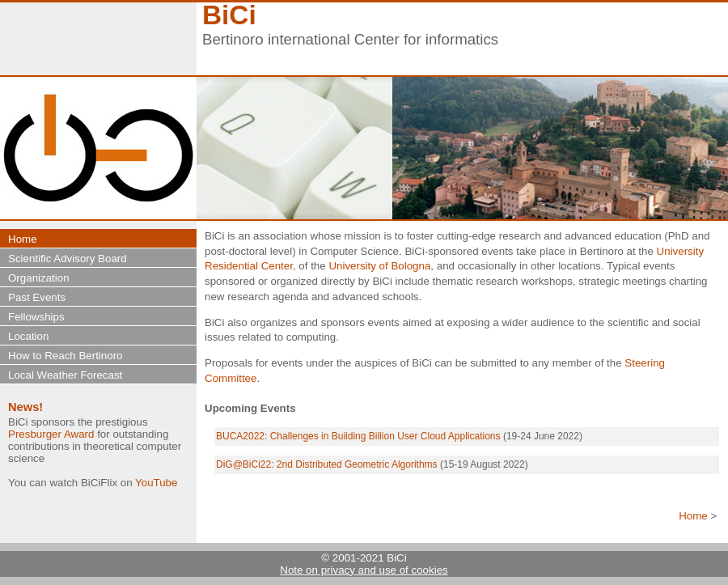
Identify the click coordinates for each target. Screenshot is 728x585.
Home (693, 516)
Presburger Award (51, 434)
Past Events (37, 297)
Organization (39, 278)
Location (28, 336)
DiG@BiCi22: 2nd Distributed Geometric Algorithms (327, 464)
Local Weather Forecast (65, 375)
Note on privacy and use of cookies (364, 570)
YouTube (156, 483)
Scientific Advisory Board (68, 259)
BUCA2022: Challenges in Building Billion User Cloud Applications (358, 436)
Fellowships (36, 317)
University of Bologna (379, 266)
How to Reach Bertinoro (66, 356)
